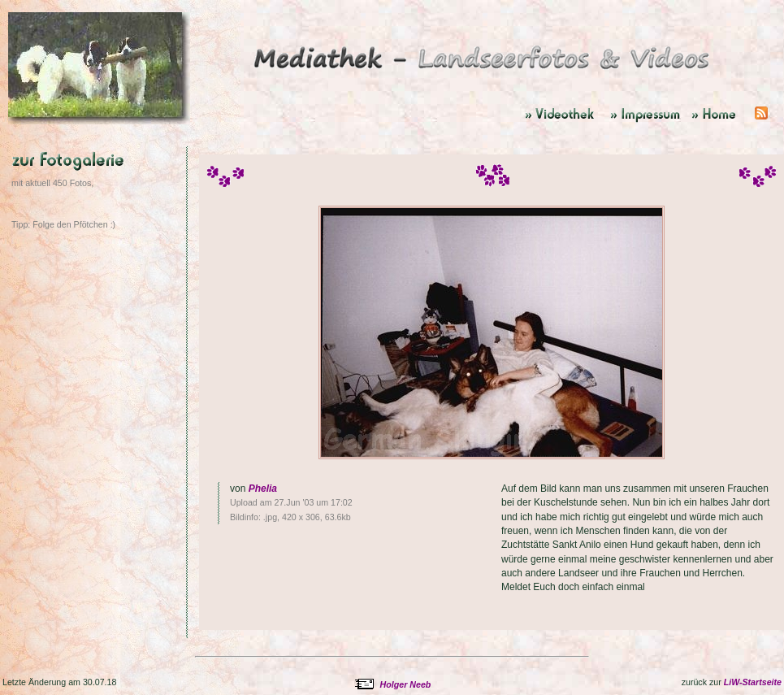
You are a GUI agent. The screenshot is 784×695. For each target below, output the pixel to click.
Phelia (263, 489)
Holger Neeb (406, 684)
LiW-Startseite (753, 682)
